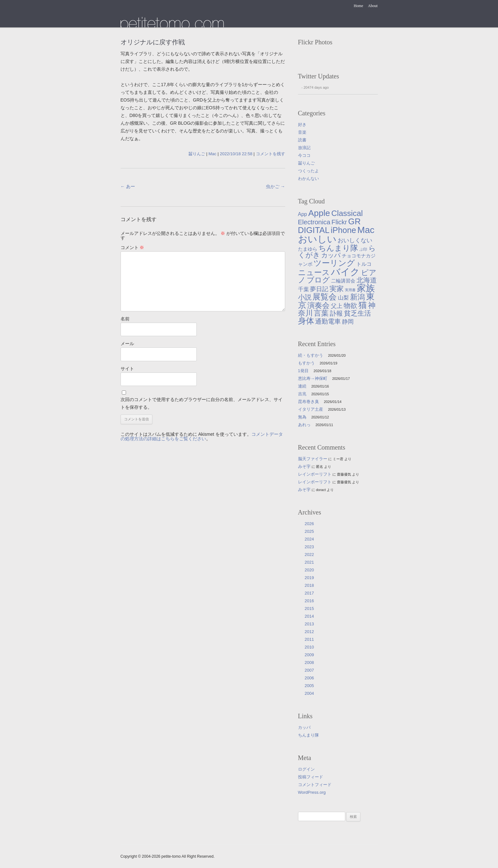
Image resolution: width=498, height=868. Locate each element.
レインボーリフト (315, 474)
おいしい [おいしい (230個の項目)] (317, 239)
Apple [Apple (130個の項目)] (319, 213)
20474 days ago (316, 87)
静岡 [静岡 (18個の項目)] (348, 322)
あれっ (304, 425)
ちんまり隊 (308, 735)
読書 (302, 140)
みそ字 (304, 466)
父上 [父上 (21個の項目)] (337, 306)
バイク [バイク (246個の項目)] (345, 272)
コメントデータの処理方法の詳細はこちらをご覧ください (202, 436)
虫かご (276, 186)
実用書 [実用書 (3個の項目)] (350, 290)
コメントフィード (315, 785)
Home (358, 6)
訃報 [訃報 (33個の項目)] (336, 313)
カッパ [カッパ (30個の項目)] (331, 255)
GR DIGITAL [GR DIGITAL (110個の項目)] (329, 226)
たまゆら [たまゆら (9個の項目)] (308, 249)
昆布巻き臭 (308, 402)
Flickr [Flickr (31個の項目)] (339, 222)
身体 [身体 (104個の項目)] (306, 321)
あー (128, 186)
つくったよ (308, 171)
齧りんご (197, 154)
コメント (132, 247)
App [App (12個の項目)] (303, 214)
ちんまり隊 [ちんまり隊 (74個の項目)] (338, 248)
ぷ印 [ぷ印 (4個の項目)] (363, 249)
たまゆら (172, 22)
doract (321, 490)
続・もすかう (311, 355)
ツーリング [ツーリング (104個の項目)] (334, 263)
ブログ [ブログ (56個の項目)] (318, 280)
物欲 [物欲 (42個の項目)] (350, 306)
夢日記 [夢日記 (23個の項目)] (319, 289)
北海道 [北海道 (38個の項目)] (367, 280)
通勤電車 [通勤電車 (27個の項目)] (328, 321)
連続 (302, 386)
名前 (125, 319)
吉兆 (302, 394)
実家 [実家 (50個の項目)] (337, 289)
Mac (213, 154)
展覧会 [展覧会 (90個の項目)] (325, 297)
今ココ (304, 155)
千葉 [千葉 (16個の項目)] (303, 289)
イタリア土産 (311, 409)
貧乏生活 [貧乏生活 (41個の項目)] (358, 313)
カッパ (304, 727)
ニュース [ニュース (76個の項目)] (314, 272)
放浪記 (304, 148)
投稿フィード (311, 777)
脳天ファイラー (313, 459)
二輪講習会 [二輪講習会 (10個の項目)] (343, 281)
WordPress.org (312, 792)
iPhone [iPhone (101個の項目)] (344, 230)
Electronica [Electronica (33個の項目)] (314, 222)
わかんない (308, 179)
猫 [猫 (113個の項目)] (363, 305)
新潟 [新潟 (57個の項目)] (358, 297)
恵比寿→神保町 (313, 378)
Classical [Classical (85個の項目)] (347, 213)
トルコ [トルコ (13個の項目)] (364, 264)
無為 (302, 417)
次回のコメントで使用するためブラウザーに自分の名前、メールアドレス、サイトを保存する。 (202, 403)
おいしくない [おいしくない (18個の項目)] (355, 240)
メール (127, 344)
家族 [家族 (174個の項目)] (366, 288)
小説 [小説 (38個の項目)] (305, 297)
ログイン (306, 769)
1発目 (303, 371)
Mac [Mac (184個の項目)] (366, 230)
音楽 (302, 132)
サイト (127, 369)
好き (302, 125)
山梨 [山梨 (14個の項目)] (343, 298)
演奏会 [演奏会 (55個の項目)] (318, 305)
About (373, 6)
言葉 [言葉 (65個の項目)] (321, 313)
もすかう (306, 363)
